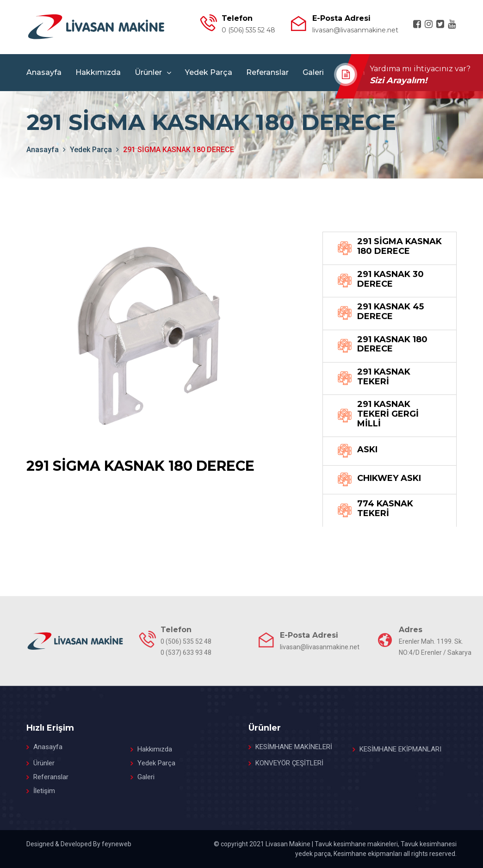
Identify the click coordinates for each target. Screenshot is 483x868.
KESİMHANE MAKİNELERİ (294, 747)
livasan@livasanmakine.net (355, 30)
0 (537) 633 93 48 (186, 653)
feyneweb (117, 844)
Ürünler (148, 72)
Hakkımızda (98, 72)
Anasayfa (44, 72)
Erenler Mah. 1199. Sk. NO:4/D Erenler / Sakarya (435, 647)
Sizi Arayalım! (400, 80)
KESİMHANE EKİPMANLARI (400, 749)
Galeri (313, 72)
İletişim (44, 791)
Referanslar (267, 72)
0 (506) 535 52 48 (248, 30)
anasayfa (43, 150)
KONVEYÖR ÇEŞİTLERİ (289, 763)
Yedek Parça (209, 72)
